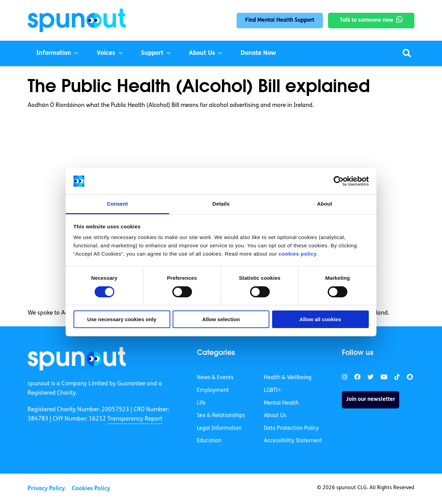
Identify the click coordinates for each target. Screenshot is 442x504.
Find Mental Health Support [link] (280, 20)
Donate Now (258, 53)
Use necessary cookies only (122, 319)
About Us (202, 53)
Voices (106, 53)
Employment (213, 391)
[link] (77, 359)
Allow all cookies (320, 319)
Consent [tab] (118, 204)
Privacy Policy (46, 489)
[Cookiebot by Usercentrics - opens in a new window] (339, 181)
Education (209, 441)
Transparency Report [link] (135, 419)
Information (54, 53)
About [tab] (325, 204)
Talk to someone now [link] (367, 20)
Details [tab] (221, 204)
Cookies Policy (91, 489)
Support (152, 53)
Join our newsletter (371, 399)
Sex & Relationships (221, 416)
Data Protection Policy (291, 428)
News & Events (215, 378)
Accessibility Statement (293, 441)
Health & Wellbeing (288, 378)
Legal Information (219, 428)
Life (201, 403)
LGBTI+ (272, 391)
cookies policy (298, 254)
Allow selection (221, 319)
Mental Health (281, 403)
